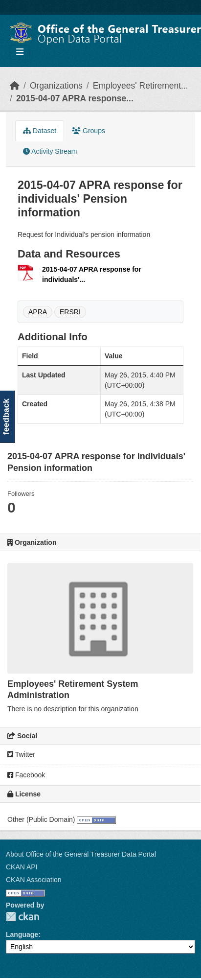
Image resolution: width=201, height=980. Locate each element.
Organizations (56, 86)
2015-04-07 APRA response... (75, 98)
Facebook (26, 775)
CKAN (22, 917)
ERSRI (70, 312)
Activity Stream (50, 151)
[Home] (15, 86)
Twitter (21, 754)
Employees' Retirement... (141, 86)
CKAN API (22, 867)
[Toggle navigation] (20, 52)
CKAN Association (34, 880)
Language (22, 934)
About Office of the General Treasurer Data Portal (81, 854)
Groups (89, 131)
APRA (38, 312)
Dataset (40, 131)
